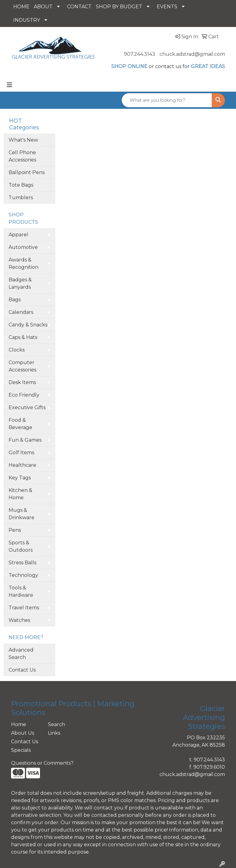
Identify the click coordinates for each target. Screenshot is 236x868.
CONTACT (79, 7)
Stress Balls (22, 563)
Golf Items (21, 453)
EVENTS (167, 7)
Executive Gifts (27, 407)
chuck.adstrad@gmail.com (192, 54)
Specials (21, 750)
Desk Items (22, 382)
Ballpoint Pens (27, 172)
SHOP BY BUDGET (119, 7)
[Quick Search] (167, 100)
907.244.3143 (140, 54)
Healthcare (22, 465)
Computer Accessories (22, 366)
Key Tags (20, 478)
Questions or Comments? (42, 763)
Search (57, 724)
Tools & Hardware (21, 591)
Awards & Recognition (24, 263)
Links (54, 733)
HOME (21, 7)
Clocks (17, 350)
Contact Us (22, 670)
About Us (23, 733)
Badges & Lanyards (20, 283)
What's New (23, 140)
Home (19, 724)
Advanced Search (21, 654)
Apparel (18, 235)
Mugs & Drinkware (22, 514)
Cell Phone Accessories (22, 156)
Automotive (23, 247)
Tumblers (21, 198)
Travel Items (24, 608)
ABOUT (43, 7)
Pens (15, 530)
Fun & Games (25, 440)
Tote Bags (21, 185)
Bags (15, 300)
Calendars (21, 312)
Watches (19, 620)
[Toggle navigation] (10, 85)
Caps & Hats (23, 337)
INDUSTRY (27, 20)
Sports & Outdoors (21, 546)
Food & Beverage (20, 424)
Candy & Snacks (28, 325)
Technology (23, 575)
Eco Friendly (24, 395)
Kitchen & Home (20, 494)
